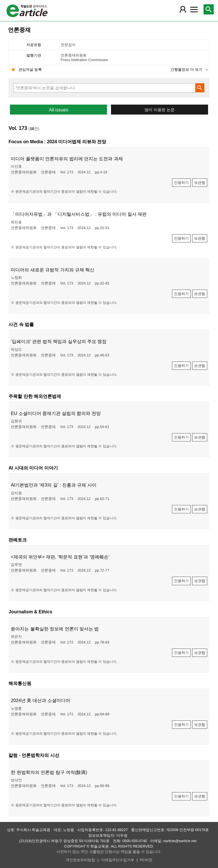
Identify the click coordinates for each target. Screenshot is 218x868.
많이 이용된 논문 (160, 110)
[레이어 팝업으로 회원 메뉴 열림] (183, 9)
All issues (58, 110)
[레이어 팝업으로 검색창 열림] (209, 9)
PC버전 (146, 860)
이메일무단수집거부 (118, 860)
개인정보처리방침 (80, 860)
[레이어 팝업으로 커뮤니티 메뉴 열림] (194, 9)
